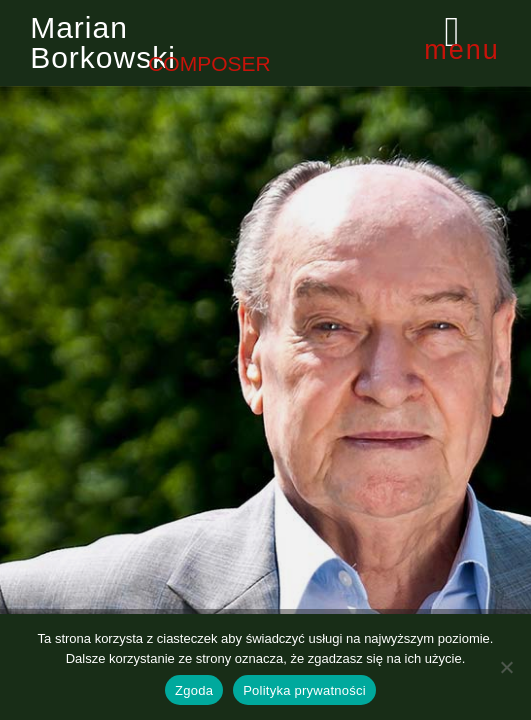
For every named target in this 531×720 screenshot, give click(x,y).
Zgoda (194, 690)
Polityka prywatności (304, 690)
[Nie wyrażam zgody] (506, 667)
